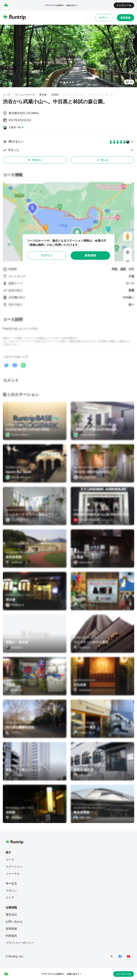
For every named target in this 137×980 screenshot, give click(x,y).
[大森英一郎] (13, 127)
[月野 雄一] (83, 818)
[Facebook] (120, 957)
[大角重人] (13, 733)
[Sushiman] (14, 562)
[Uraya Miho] (83, 775)
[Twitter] (112, 957)
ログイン (104, 18)
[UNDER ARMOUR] (87, 520)
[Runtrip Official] (18, 435)
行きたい (35, 160)
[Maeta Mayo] (83, 562)
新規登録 (126, 18)
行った (102, 160)
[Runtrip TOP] (14, 17)
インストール (124, 5)
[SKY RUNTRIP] (85, 477)
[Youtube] (129, 957)
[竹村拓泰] (15, 605)
